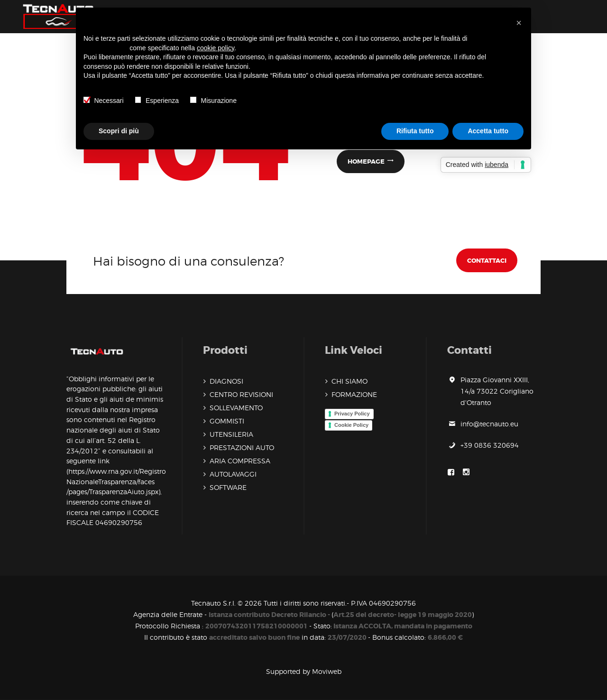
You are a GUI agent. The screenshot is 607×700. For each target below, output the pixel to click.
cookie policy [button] (216, 48)
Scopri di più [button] (119, 131)
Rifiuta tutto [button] (415, 131)
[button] (519, 23)
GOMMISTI (227, 421)
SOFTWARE (228, 487)
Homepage (366, 161)
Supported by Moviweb (304, 671)
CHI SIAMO (349, 381)
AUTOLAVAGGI (233, 474)
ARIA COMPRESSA (240, 461)
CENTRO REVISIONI (241, 394)
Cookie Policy (351, 425)
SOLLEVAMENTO (236, 408)
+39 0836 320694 (490, 445)
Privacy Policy (352, 414)
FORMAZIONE (354, 394)
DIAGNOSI (226, 381)
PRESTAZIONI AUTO (242, 447)
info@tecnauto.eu (489, 424)
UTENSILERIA (231, 434)
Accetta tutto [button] (488, 131)
